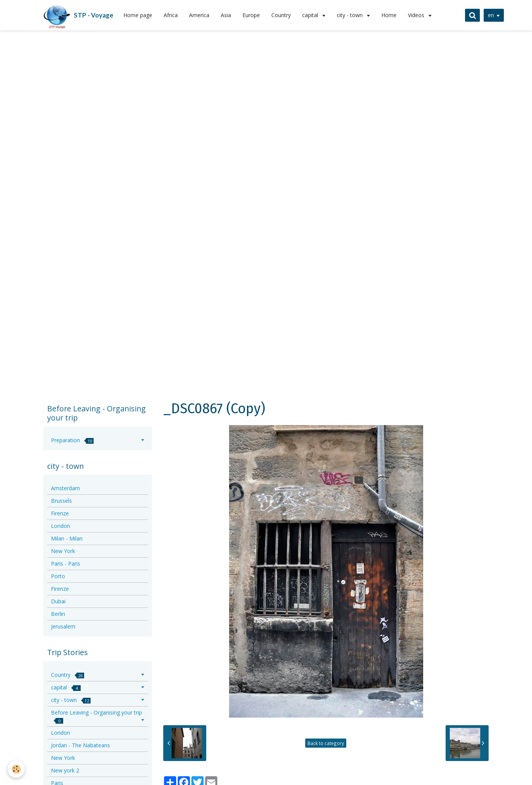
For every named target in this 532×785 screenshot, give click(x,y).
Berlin (58, 614)
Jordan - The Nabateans (80, 745)
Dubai (58, 601)
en (491, 15)
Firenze (60, 513)
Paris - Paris (66, 564)
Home (389, 15)
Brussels (61, 501)
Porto (58, 576)
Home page (138, 15)
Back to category (326, 743)
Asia (226, 15)
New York (63, 551)
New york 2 (65, 770)
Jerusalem (63, 626)
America (199, 15)
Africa (171, 15)
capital (311, 15)
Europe (251, 15)
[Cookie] (16, 769)
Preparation (72, 440)
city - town (350, 15)
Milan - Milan (67, 538)
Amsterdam (65, 488)
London (61, 526)
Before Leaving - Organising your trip (96, 716)
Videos (417, 15)
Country (281, 15)
